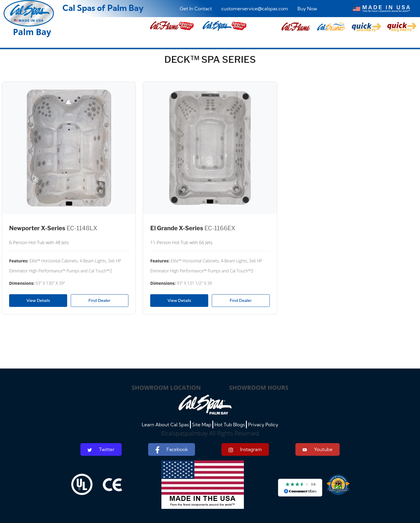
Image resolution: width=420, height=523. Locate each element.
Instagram (245, 449)
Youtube (318, 449)
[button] (296, 27)
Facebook (172, 450)
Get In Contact (196, 9)
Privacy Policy (263, 425)
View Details (38, 300)
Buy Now (307, 9)
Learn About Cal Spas (165, 425)
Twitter (101, 449)
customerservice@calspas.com (255, 9)
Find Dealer (100, 300)
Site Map (202, 425)
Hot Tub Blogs (230, 425)
